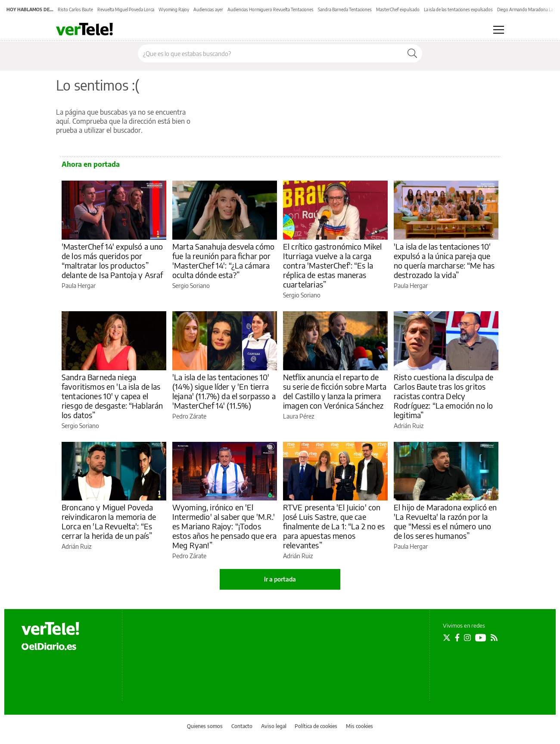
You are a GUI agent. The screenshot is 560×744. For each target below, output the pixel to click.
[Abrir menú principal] (499, 30)
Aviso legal (274, 726)
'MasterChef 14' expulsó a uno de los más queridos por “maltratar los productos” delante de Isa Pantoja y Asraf (112, 261)
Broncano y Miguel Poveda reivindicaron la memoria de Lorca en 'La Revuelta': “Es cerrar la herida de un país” (109, 521)
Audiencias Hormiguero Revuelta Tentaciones (271, 9)
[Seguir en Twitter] (447, 638)
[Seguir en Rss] (494, 638)
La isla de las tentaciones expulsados (458, 9)
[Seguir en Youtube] (481, 638)
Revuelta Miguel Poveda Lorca (126, 9)
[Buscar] (412, 53)
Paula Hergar (79, 286)
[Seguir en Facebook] (457, 638)
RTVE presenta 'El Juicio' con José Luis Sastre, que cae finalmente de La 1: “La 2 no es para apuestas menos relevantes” (334, 526)
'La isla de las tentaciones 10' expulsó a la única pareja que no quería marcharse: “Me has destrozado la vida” (444, 261)
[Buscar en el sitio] (270, 53)
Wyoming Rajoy (174, 9)
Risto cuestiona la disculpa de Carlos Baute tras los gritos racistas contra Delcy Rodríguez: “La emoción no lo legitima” (444, 396)
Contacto (242, 726)
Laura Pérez (299, 416)
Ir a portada (280, 579)
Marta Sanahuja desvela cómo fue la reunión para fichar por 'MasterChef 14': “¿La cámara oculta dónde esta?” (223, 261)
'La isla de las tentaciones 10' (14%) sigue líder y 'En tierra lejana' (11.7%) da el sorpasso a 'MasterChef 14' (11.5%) (224, 391)
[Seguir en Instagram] (467, 638)
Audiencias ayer (208, 9)
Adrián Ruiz (409, 426)
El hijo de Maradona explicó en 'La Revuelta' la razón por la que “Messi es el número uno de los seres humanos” (445, 521)
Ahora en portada (91, 164)
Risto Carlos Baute (75, 9)
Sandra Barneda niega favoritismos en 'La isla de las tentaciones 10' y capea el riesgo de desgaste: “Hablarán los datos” (112, 396)
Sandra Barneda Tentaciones (345, 9)
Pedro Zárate (189, 416)
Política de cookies (316, 726)
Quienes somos (205, 726)
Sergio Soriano (191, 286)
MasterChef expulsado (398, 9)
